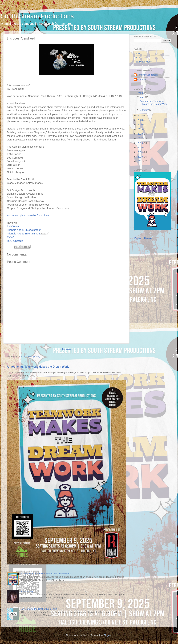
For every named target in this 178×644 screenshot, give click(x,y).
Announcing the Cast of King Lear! (39, 609)
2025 (140, 93)
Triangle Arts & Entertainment (24, 230)
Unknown (142, 79)
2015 (140, 148)
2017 (140, 138)
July (143, 97)
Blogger (108, 635)
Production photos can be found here (28, 215)
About (137, 58)
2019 (140, 129)
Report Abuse (143, 238)
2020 (140, 125)
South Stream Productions (37, 16)
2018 (140, 134)
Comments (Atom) (31, 356)
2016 (140, 143)
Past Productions (143, 62)
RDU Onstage (15, 241)
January (145, 110)
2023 (140, 120)
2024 (140, 115)
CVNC (11, 237)
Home (66, 349)
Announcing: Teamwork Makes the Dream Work (38, 367)
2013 (140, 157)
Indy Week (13, 226)
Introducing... (28, 591)
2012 (140, 161)
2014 (140, 152)
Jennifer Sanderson (147, 75)
